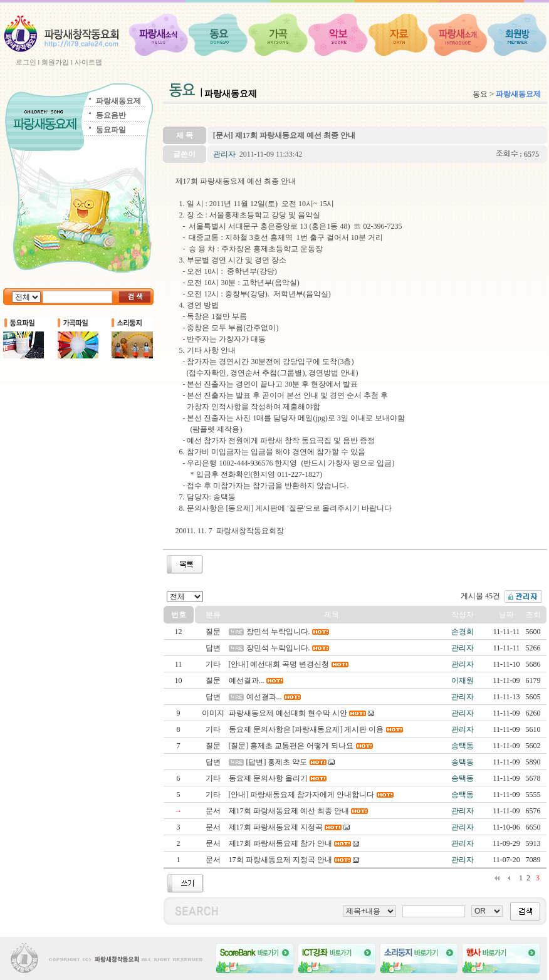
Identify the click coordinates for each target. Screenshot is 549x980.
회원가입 (55, 62)
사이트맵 (88, 62)
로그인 (26, 62)
